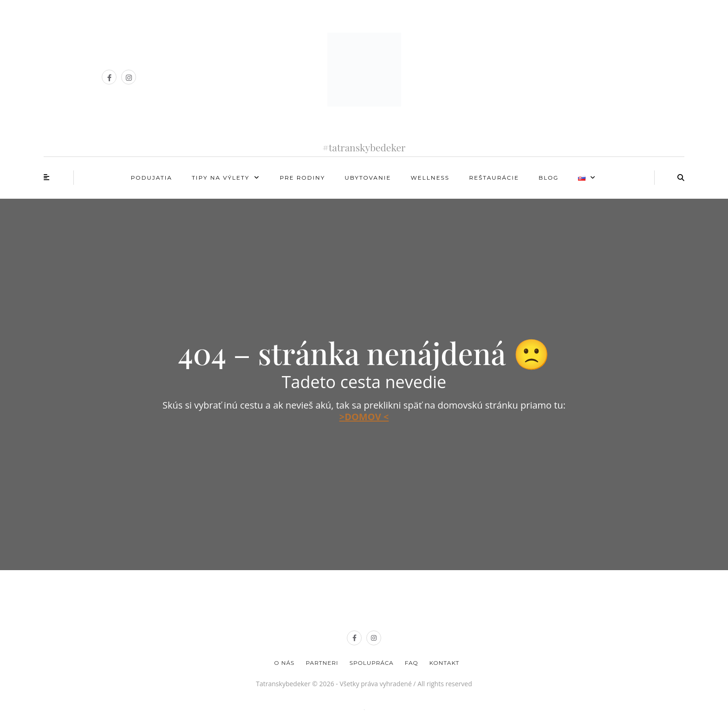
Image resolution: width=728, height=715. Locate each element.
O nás (285, 663)
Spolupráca (372, 663)
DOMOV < (367, 417)
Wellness (430, 178)
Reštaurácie (494, 178)
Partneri (322, 663)
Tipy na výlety (221, 178)
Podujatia (152, 178)
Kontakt (444, 663)
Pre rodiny (302, 178)
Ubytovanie (368, 178)
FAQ (412, 663)
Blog (549, 178)
